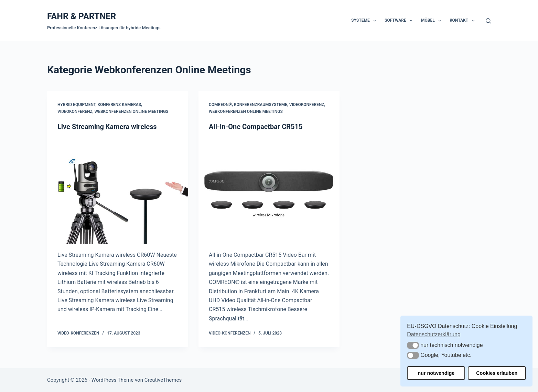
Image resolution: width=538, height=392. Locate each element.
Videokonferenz (75, 112)
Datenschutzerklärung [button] (434, 334)
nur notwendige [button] (436, 373)
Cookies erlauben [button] (497, 373)
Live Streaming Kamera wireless (107, 127)
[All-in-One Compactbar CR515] (269, 191)
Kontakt (463, 21)
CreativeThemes (163, 380)
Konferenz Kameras (120, 105)
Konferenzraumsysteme (261, 105)
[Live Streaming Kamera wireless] (118, 191)
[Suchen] (488, 21)
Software (400, 21)
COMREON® (220, 105)
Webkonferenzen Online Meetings (132, 112)
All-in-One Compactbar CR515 (256, 127)
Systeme (365, 21)
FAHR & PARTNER (82, 16)
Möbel (432, 21)
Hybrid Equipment (77, 105)
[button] (413, 345)
